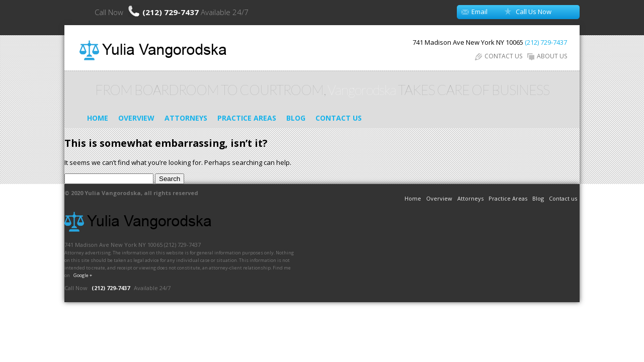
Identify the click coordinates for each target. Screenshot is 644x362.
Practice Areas (247, 118)
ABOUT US (547, 56)
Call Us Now (534, 12)
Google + (83, 275)
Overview (136, 118)
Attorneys (186, 118)
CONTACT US (499, 56)
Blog (296, 118)
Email (479, 12)
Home (98, 118)
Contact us (339, 118)
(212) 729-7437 (172, 12)
